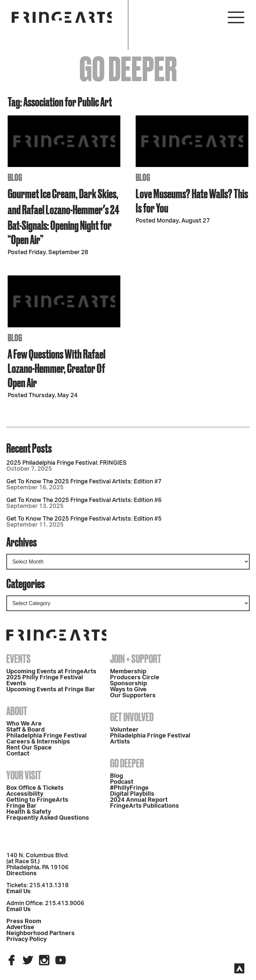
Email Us (18, 892)
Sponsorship (128, 684)
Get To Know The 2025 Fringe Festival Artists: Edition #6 (84, 500)
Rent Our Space (29, 748)
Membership (128, 672)
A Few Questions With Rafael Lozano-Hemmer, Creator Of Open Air (56, 368)
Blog (116, 776)
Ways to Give (128, 690)
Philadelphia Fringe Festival (46, 736)
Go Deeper (127, 763)
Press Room (24, 921)
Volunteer (124, 730)
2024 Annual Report (139, 800)
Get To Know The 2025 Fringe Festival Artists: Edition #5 (84, 519)
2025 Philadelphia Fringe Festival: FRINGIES (66, 463)
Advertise (20, 927)
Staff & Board (25, 730)
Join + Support (136, 659)
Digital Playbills (132, 794)
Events (18, 659)
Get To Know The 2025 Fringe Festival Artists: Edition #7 (84, 482)
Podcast (122, 782)
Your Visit (24, 775)
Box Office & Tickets (35, 788)
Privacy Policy (26, 939)
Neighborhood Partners (40, 933)
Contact (18, 754)
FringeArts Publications (144, 806)
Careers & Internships (38, 742)
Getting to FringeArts (37, 800)
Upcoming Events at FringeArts (51, 672)
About (17, 711)
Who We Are (24, 724)
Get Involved (132, 717)
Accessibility (25, 794)
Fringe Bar (21, 806)
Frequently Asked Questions (48, 818)
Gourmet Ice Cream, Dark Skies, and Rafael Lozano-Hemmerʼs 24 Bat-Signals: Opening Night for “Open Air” (63, 216)
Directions (21, 874)
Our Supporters (133, 696)
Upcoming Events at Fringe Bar (51, 690)
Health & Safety (29, 812)
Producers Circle (135, 678)
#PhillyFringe (129, 788)
